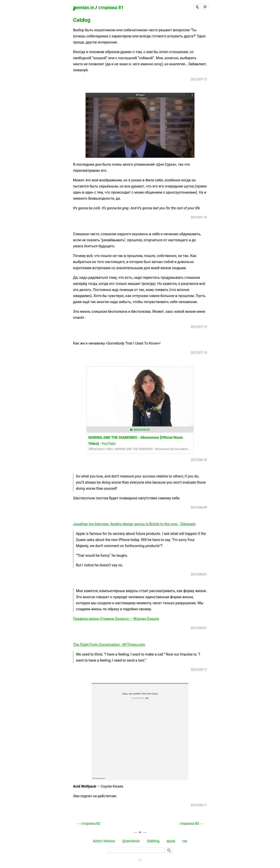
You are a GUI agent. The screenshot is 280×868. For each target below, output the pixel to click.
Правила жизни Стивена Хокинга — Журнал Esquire (116, 619)
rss (185, 841)
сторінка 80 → (192, 824)
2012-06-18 (199, 460)
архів (171, 841)
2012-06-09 (199, 507)
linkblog (153, 841)
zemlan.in (84, 7)
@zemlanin (131, 841)
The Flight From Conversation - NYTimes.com (109, 645)
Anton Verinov (104, 841)
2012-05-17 (199, 670)
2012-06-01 (199, 574)
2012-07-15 (199, 217)
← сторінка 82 (88, 824)
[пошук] (136, 850)
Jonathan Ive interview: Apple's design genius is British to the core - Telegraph (134, 524)
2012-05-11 (199, 805)
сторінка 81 (111, 8)
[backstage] (140, 860)
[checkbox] (198, 7)
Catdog (82, 20)
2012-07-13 (199, 327)
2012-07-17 (199, 79)
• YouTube (136, 441)
